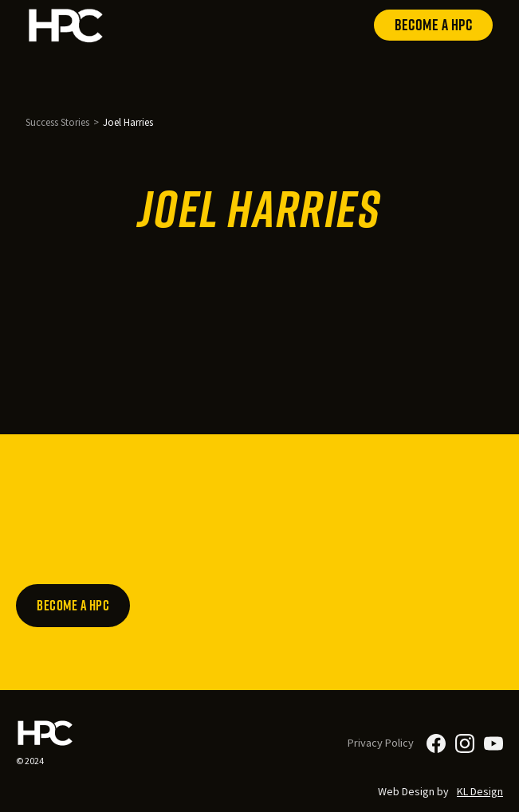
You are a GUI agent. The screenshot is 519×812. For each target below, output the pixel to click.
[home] (66, 25)
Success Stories (57, 122)
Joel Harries (128, 122)
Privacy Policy (381, 743)
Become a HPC (433, 25)
